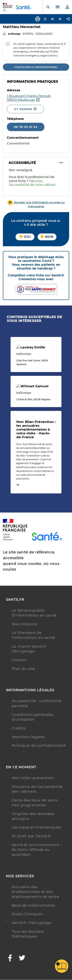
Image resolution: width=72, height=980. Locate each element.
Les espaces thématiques (36, 827)
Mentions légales (28, 737)
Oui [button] (25, 237)
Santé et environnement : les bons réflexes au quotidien (37, 850)
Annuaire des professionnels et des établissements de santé (35, 892)
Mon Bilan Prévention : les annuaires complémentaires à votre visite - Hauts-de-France (36, 429)
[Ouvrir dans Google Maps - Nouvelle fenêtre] (29, 98)
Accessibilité (22, 163)
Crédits (19, 728)
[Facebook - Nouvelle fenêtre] (10, 958)
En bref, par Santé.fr (32, 836)
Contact (20, 660)
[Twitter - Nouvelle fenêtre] (22, 958)
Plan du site (23, 669)
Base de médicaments (33, 905)
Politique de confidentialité (39, 745)
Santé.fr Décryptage (32, 923)
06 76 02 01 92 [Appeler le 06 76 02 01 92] (26, 127)
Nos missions (24, 624)
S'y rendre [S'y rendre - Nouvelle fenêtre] (23, 109)
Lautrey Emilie (31, 347)
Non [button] (47, 237)
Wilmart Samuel (32, 386)
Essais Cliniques (27, 914)
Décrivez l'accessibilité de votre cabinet (32, 183)
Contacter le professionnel (36, 67)
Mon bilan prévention (33, 778)
